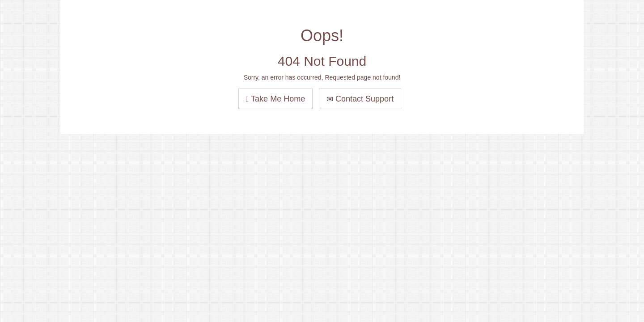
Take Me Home (275, 99)
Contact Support (360, 99)
